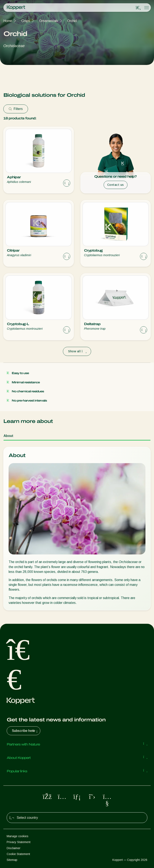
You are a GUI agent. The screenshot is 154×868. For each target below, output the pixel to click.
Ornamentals (49, 21)
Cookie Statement (18, 854)
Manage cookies (18, 836)
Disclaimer (14, 848)
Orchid (72, 21)
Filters (16, 109)
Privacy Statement (19, 842)
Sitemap (12, 860)
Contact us (116, 185)
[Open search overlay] (138, 8)
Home (8, 21)
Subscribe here (25, 731)
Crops (26, 21)
